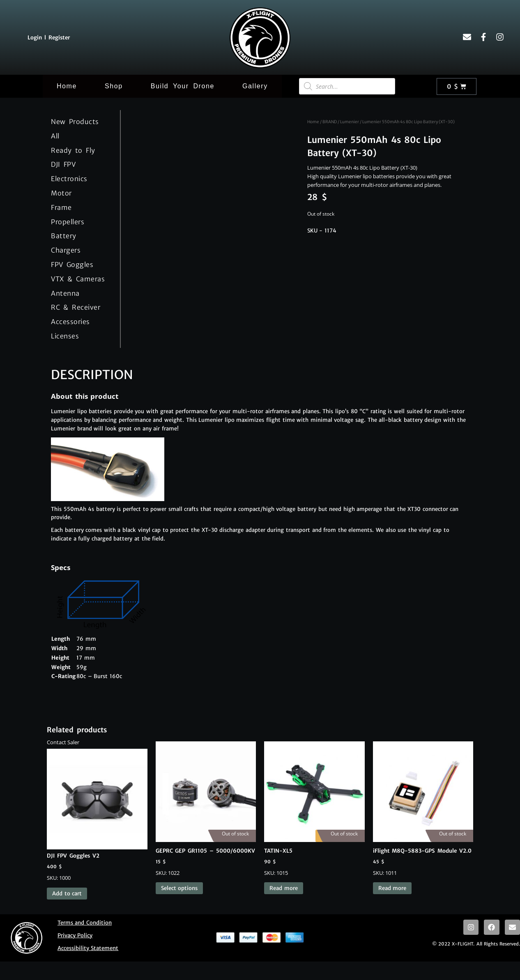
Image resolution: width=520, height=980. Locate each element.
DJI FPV (63, 164)
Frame (61, 207)
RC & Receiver (76, 307)
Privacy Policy (75, 935)
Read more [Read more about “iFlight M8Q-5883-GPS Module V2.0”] (392, 888)
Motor (61, 193)
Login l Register (49, 38)
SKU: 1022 (206, 809)
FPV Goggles (72, 265)
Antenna (65, 293)
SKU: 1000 (97, 811)
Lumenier (350, 122)
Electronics (69, 179)
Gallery (255, 86)
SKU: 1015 (314, 809)
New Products (75, 122)
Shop (114, 86)
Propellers (68, 222)
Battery (64, 236)
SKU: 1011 (423, 809)
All (55, 136)
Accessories (70, 322)
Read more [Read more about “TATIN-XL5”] (284, 888)
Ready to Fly (73, 150)
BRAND (330, 122)
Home (67, 86)
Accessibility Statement (88, 948)
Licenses (65, 336)
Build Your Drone (183, 86)
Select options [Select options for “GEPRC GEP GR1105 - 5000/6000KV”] (179, 888)
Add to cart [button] (67, 894)
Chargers (66, 250)
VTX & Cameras (78, 279)
